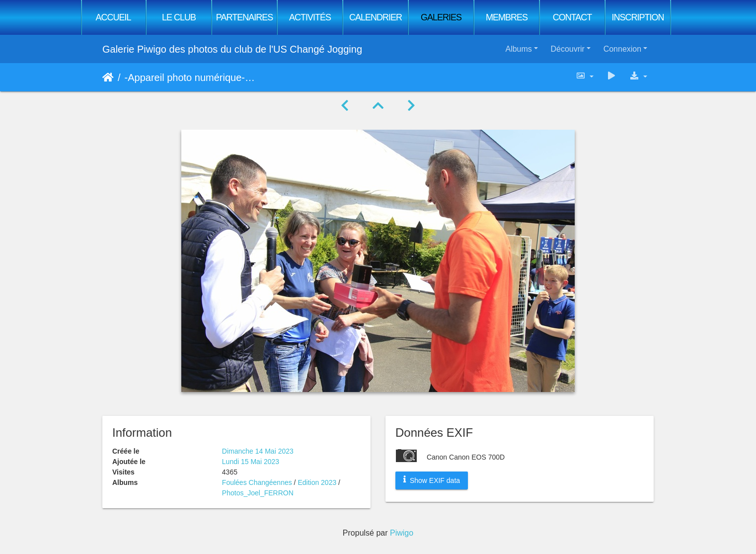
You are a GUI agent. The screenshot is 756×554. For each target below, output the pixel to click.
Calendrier (376, 17)
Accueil (113, 17)
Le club (179, 17)
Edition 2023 (317, 482)
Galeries (441, 17)
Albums (518, 49)
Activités (310, 17)
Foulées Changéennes (258, 482)
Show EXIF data (432, 480)
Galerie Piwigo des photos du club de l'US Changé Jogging (232, 49)
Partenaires (244, 17)
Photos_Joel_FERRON (258, 493)
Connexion (623, 49)
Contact (572, 17)
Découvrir (567, 49)
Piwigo (402, 533)
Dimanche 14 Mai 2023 (258, 451)
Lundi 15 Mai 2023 (251, 462)
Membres (507, 17)
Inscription (638, 17)
